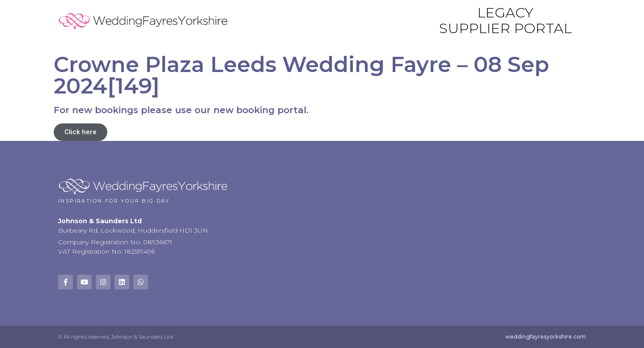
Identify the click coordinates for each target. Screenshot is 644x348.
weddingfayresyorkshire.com (546, 337)
